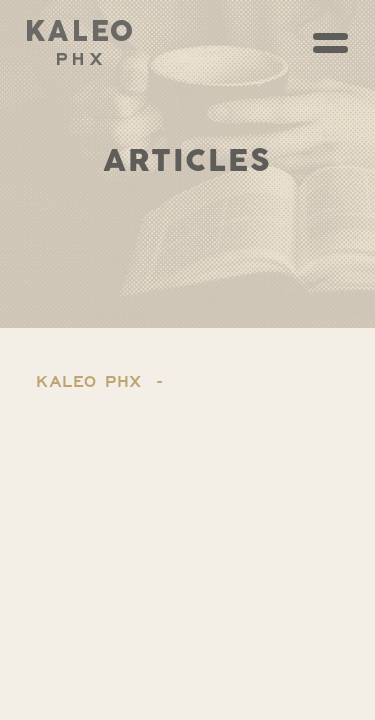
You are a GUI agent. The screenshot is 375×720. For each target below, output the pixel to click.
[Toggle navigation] (330, 43)
